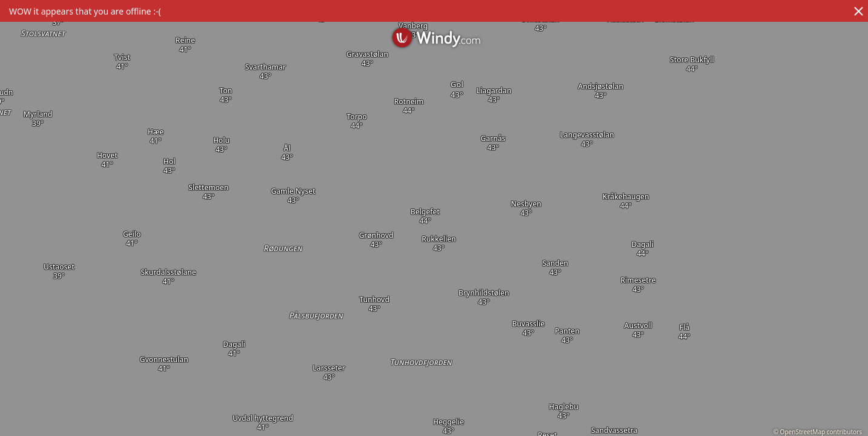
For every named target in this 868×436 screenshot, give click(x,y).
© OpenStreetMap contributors (818, 432)
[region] (434, 218)
